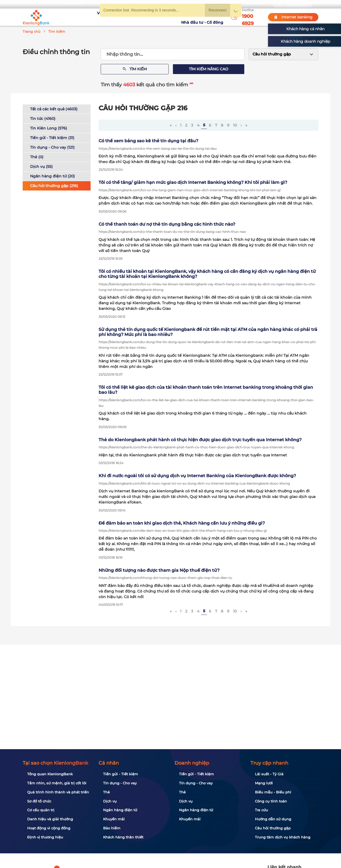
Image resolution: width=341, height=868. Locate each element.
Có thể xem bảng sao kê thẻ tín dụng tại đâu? (148, 141)
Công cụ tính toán (271, 801)
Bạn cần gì (72, 4)
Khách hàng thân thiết (123, 837)
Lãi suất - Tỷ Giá (269, 774)
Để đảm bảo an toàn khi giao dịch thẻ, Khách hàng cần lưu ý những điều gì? (182, 523)
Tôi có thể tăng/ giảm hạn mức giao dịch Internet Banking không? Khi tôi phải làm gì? (193, 182)
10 (235, 125)
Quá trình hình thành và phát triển (58, 792)
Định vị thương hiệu (45, 837)
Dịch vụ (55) (41, 167)
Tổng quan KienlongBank (50, 774)
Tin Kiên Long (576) (49, 128)
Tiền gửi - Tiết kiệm (121, 774)
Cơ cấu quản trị (41, 810)
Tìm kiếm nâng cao (209, 69)
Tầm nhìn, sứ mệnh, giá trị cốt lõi (57, 783)
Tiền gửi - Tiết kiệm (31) (52, 138)
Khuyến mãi (151, 17)
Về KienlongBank (92, 17)
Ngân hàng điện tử (120, 810)
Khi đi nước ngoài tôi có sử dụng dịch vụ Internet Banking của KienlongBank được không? (197, 476)
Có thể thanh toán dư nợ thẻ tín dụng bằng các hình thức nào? (167, 224)
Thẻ (106, 792)
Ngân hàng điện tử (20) (52, 176)
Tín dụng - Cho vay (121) (52, 147)
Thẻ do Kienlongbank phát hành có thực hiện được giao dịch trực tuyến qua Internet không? (200, 440)
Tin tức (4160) (43, 119)
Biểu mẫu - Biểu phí (273, 792)
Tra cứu (261, 810)
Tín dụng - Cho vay (120, 783)
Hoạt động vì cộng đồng (49, 828)
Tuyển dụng (124, 17)
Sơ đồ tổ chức (39, 801)
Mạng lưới (264, 783)
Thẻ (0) (37, 157)
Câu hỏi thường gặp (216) (54, 186)
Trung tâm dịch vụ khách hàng (283, 837)
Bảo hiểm (112, 828)
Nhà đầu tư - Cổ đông (204, 17)
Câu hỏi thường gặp (273, 828)
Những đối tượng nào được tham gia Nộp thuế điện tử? (159, 570)
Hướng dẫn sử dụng (273, 819)
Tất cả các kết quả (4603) (54, 109)
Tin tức (173, 17)
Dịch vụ (110, 801)
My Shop (255, 4)
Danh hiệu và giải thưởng (50, 819)
